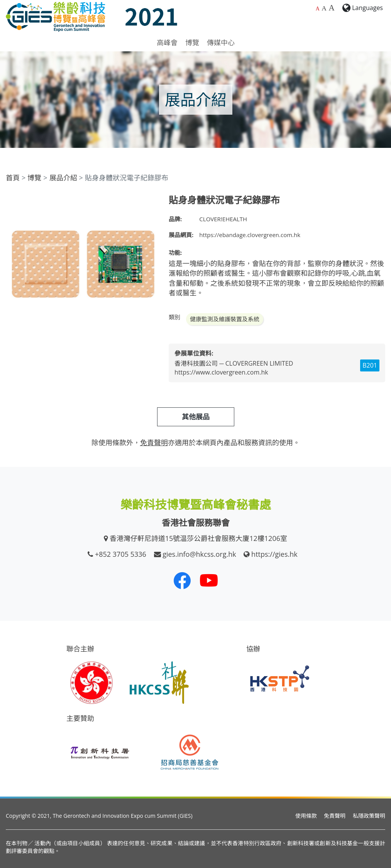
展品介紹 (63, 178)
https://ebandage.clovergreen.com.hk (250, 235)
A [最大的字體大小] (331, 8)
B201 (370, 365)
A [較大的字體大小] (324, 8)
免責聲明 (335, 816)
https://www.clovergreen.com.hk (221, 372)
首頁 (13, 178)
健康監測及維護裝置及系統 (225, 319)
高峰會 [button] (167, 42)
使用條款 (306, 816)
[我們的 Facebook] (182, 580)
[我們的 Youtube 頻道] (209, 580)
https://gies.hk (274, 554)
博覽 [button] (192, 42)
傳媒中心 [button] (221, 42)
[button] (150, 202)
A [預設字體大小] (318, 9)
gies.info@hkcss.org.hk (199, 554)
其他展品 (196, 417)
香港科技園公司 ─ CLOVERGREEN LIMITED (234, 363)
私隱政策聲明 (369, 816)
